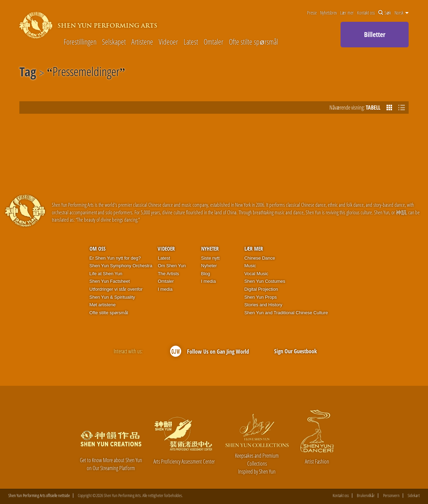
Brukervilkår (366, 496)
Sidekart (414, 496)
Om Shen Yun (172, 266)
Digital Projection (261, 289)
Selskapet (114, 41)
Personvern (391, 496)
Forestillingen (80, 41)
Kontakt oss (366, 13)
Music (250, 266)
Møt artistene (103, 305)
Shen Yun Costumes (265, 281)
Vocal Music (256, 274)
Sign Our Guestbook (296, 351)
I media (165, 289)
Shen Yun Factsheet (110, 281)
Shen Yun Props (261, 297)
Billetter (375, 34)
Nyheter (210, 249)
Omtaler (213, 41)
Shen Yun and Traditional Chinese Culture (286, 313)
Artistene (142, 41)
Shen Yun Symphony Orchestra (121, 266)
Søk (385, 13)
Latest (191, 41)
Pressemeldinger (86, 73)
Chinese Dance (260, 258)
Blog (206, 274)
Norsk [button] (402, 13)
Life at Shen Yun (106, 274)
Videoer (168, 41)
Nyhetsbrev (328, 13)
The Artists (168, 274)
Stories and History (263, 305)
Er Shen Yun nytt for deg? (115, 258)
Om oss (97, 249)
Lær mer (347, 13)
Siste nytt (210, 258)
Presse (312, 13)
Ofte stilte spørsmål (253, 41)
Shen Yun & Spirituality (112, 297)
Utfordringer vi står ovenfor (116, 289)
